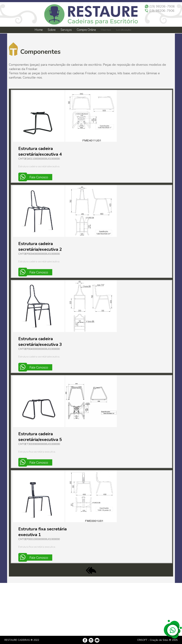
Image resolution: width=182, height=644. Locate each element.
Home (39, 30)
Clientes (106, 30)
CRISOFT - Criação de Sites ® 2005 (157, 640)
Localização (123, 30)
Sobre (51, 30)
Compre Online (86, 30)
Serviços (66, 30)
